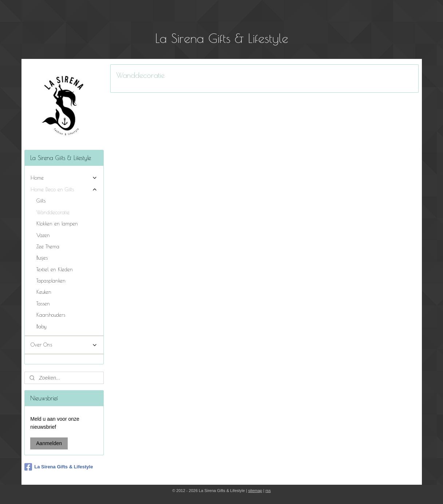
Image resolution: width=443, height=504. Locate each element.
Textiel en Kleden (55, 269)
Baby (41, 327)
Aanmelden (49, 443)
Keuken (44, 292)
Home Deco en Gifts (64, 190)
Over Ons (64, 345)
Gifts (41, 201)
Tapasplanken (51, 281)
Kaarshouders (51, 315)
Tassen (43, 304)
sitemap (255, 491)
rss (268, 491)
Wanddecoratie (53, 212)
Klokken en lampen (57, 224)
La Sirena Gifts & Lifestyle (59, 467)
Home (64, 178)
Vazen (43, 235)
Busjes (42, 258)
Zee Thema (48, 247)
